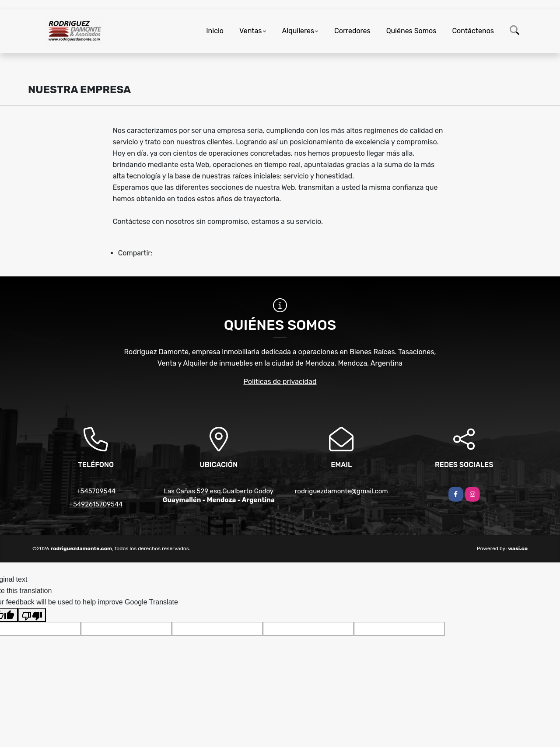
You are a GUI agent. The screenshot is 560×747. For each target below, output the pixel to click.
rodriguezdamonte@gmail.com (341, 491)
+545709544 (96, 491)
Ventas (250, 31)
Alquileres (298, 31)
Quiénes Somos (411, 31)
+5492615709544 (96, 504)
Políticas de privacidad (280, 382)
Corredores (352, 31)
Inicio (215, 31)
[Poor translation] (32, 615)
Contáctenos (473, 31)
